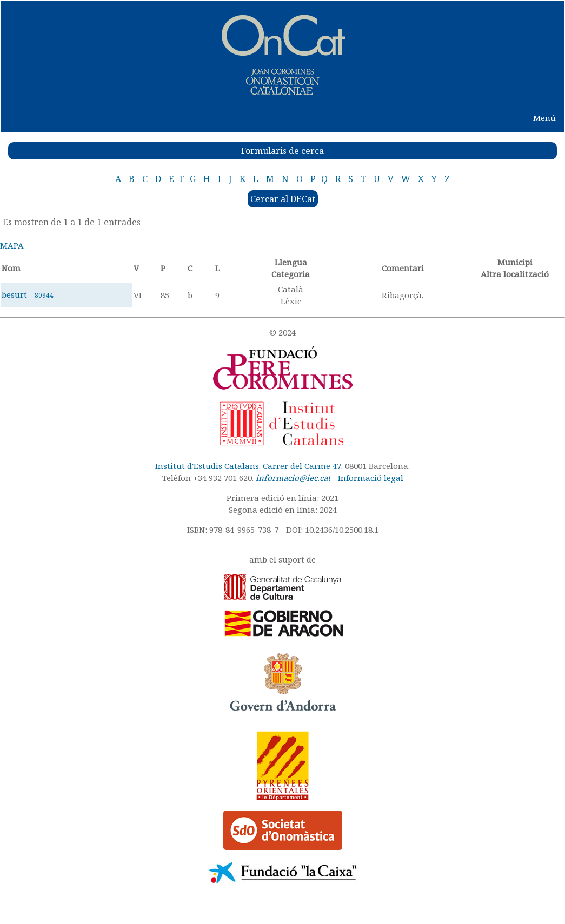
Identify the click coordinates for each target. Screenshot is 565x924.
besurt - (28, 294)
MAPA (12, 245)
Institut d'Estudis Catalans (207, 466)
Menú (544, 118)
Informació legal (371, 478)
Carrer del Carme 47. (303, 466)
